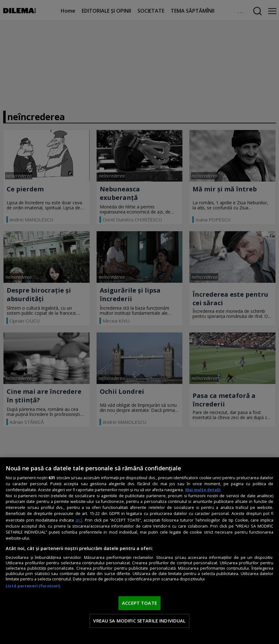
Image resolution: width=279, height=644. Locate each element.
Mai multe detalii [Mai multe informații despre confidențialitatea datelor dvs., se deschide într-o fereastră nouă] (203, 490)
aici (79, 520)
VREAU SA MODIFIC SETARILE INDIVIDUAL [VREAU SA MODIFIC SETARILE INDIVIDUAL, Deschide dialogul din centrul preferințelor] (139, 621)
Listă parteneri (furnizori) (33, 586)
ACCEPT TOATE (139, 603)
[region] (139, 551)
